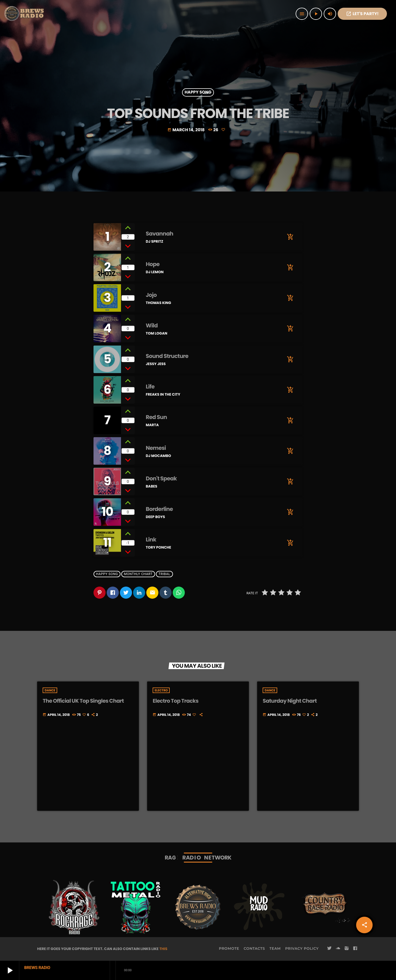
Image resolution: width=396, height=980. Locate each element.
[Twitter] (329, 949)
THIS (163, 949)
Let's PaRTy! (362, 14)
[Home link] (25, 14)
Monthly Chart (138, 574)
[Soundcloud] (338, 949)
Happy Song (198, 93)
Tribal (164, 574)
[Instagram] (346, 949)
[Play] (316, 14)
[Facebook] (355, 949)
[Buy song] (290, 237)
